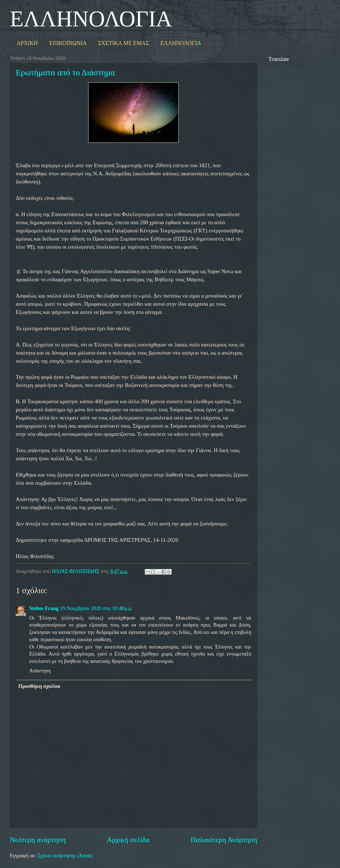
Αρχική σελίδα (128, 840)
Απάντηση (40, 671)
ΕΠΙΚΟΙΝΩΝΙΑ (68, 43)
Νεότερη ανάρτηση (38, 840)
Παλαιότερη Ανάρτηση (224, 840)
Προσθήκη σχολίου (39, 686)
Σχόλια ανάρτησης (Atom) (65, 856)
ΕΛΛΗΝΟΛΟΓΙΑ (91, 19)
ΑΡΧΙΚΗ (27, 43)
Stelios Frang (44, 608)
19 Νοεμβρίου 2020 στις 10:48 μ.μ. (96, 608)
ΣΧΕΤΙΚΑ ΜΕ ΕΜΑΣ (123, 43)
